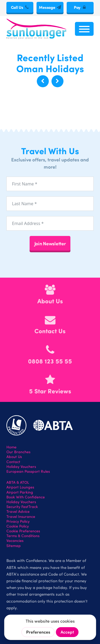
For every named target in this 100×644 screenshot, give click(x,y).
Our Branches (18, 452)
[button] (43, 81)
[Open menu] (84, 29)
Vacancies (15, 541)
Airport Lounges (20, 487)
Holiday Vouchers (21, 467)
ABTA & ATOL (18, 482)
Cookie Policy (18, 526)
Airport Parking (20, 492)
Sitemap (14, 546)
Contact (13, 462)
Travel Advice (18, 511)
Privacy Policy (18, 521)
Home (11, 447)
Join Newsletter (50, 243)
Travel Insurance (21, 517)
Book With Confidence (26, 497)
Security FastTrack (22, 507)
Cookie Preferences (23, 531)
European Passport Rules (28, 471)
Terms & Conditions (23, 536)
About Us (14, 457)
